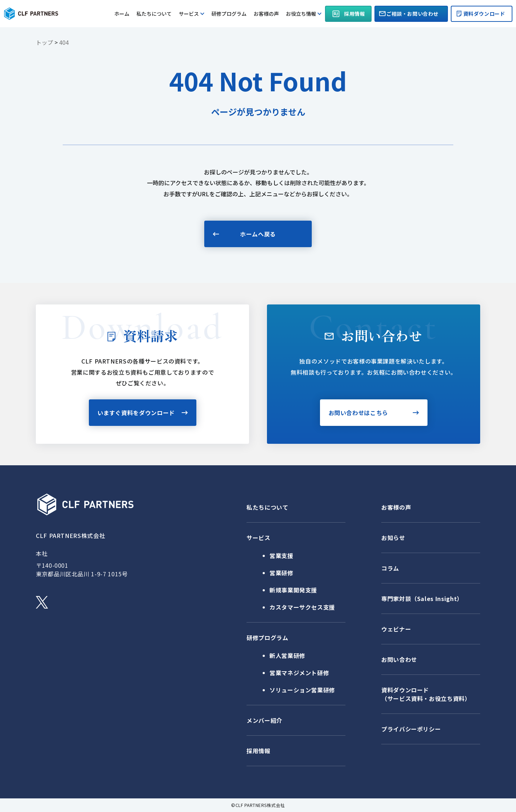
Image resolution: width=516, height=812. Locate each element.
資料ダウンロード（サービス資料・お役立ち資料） (426, 694)
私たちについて (154, 14)
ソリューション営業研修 (302, 690)
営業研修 (281, 573)
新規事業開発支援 (293, 590)
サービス (192, 14)
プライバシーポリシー (411, 729)
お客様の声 (266, 14)
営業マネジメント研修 (299, 673)
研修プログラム (229, 14)
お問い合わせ (399, 659)
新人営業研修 (287, 655)
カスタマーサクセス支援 (302, 607)
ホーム (122, 14)
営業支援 (281, 556)
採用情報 (259, 751)
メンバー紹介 (264, 720)
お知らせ (393, 538)
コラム (390, 568)
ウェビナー (396, 629)
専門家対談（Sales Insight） (422, 599)
